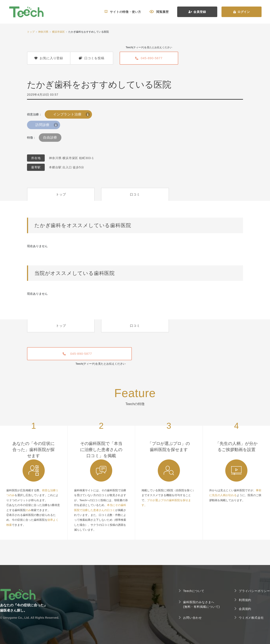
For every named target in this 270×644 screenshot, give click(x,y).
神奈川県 (43, 32)
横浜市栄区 (58, 32)
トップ (31, 32)
